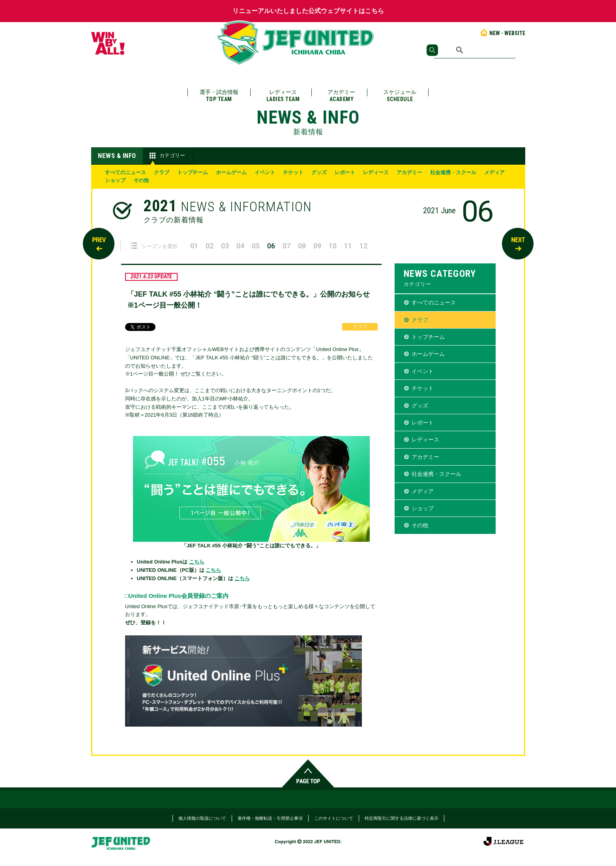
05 (256, 246)
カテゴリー (166, 156)
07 (286, 246)
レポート (345, 172)
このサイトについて (334, 818)
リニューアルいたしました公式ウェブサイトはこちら (308, 11)
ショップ (115, 180)
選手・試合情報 (219, 96)
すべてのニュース (125, 172)
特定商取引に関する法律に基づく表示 (402, 818)
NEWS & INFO (117, 156)
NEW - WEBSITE (502, 33)
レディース (283, 96)
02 (210, 246)
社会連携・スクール (453, 172)
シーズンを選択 (154, 246)
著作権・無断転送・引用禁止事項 (270, 818)
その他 (141, 180)
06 (271, 246)
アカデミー (341, 96)
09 (317, 246)
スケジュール (400, 96)
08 (302, 246)
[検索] (475, 50)
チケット (293, 172)
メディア (494, 172)
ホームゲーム (231, 172)
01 (194, 246)
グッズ (319, 172)
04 (240, 246)
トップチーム (193, 172)
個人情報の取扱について (202, 818)
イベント (265, 172)
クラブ (162, 172)
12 (363, 246)
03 (225, 246)
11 (348, 246)
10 (333, 246)
